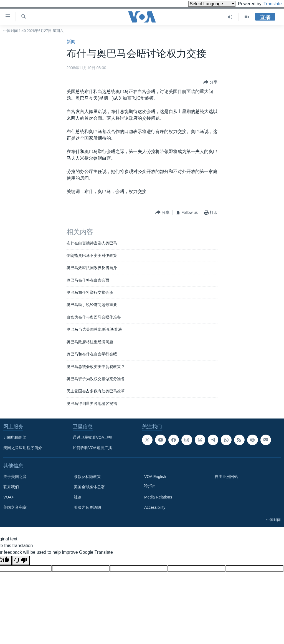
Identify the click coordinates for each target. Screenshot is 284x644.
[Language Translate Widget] (202, 4)
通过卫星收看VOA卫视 (92, 437)
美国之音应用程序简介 (23, 448)
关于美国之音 (15, 477)
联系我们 (11, 487)
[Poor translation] (21, 560)
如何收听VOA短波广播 (92, 448)
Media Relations (158, 497)
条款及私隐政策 (87, 477)
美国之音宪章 (15, 507)
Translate (267, 4)
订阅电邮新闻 (15, 437)
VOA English (155, 477)
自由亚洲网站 (226, 477)
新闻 (71, 42)
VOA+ (9, 497)
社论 (78, 497)
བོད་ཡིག (150, 487)
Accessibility (155, 507)
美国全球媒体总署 (89, 487)
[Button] (210, 82)
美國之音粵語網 (87, 507)
